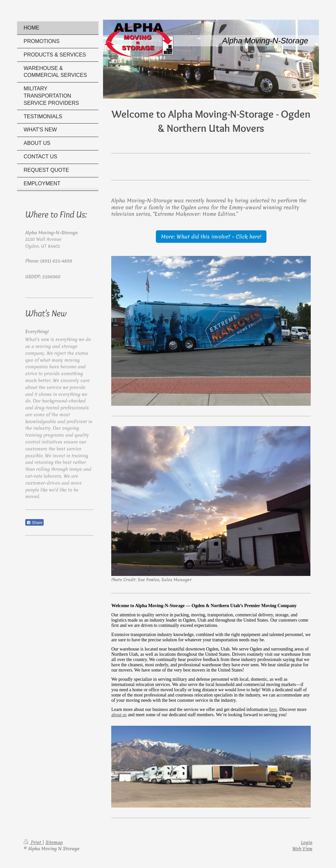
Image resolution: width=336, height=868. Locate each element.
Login (307, 842)
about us (119, 715)
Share (34, 523)
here (273, 709)
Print (33, 842)
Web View (302, 849)
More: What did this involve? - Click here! (211, 237)
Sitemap (54, 842)
